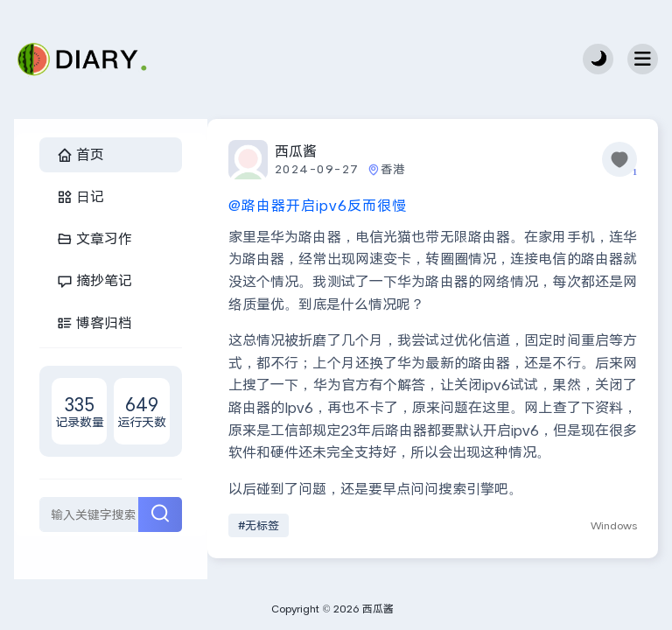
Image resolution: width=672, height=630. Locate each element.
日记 (80, 196)
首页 (80, 154)
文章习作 (94, 238)
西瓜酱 (296, 151)
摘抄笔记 (94, 280)
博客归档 (94, 322)
